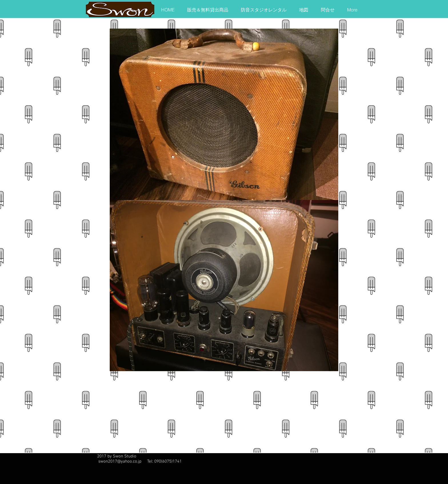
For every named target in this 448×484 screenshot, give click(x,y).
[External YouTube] (178, 413)
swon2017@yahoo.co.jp (120, 461)
